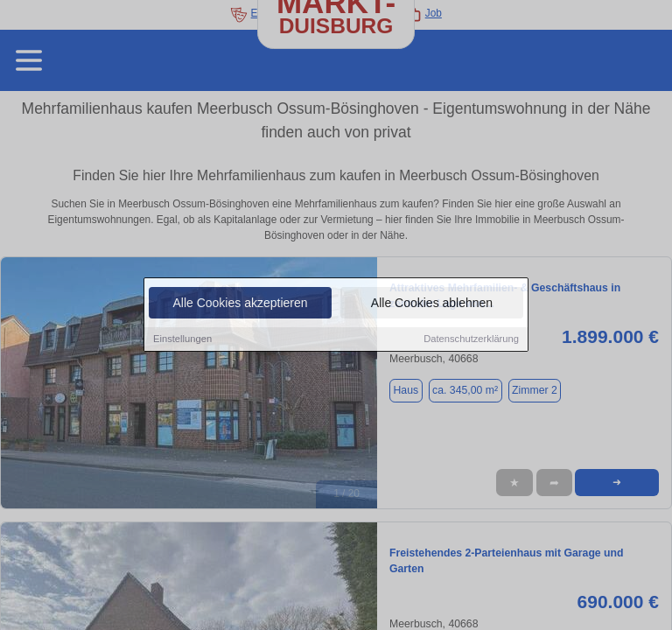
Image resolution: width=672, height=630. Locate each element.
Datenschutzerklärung (471, 339)
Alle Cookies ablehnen (432, 304)
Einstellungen (182, 339)
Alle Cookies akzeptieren (240, 304)
